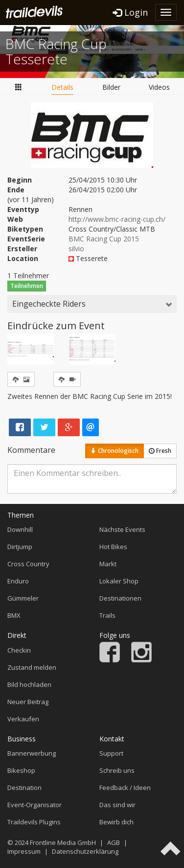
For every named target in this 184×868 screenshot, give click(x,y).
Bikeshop (21, 770)
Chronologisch (115, 451)
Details (62, 87)
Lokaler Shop (119, 581)
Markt (108, 564)
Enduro (18, 581)
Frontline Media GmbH (63, 842)
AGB (114, 842)
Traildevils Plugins (34, 822)
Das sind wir (117, 805)
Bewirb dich (116, 822)
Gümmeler (23, 598)
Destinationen (120, 598)
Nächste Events (122, 529)
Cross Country (28, 564)
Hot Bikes (113, 547)
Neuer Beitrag (28, 702)
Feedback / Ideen (125, 788)
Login (130, 12)
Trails (107, 615)
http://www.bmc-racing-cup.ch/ (117, 219)
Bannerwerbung (32, 753)
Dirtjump (20, 547)
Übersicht (19, 87)
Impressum (24, 851)
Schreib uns (117, 770)
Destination (24, 788)
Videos (159, 87)
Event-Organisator (34, 805)
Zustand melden (32, 667)
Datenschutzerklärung (85, 851)
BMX (14, 615)
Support (111, 753)
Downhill (20, 529)
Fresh (160, 451)
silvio (76, 249)
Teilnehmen (27, 286)
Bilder (111, 87)
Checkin (19, 650)
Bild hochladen (29, 684)
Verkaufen (23, 719)
